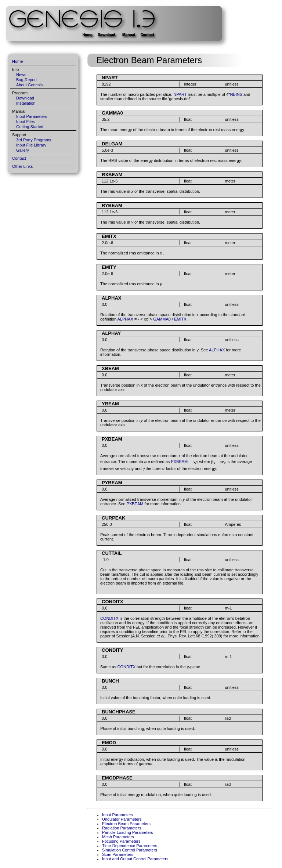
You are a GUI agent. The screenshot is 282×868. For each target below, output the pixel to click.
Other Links (22, 166)
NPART (110, 78)
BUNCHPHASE (119, 712)
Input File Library (31, 145)
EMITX (109, 236)
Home (17, 61)
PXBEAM (112, 439)
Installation (26, 103)
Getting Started (30, 127)
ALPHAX (111, 298)
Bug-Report (26, 80)
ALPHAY (111, 333)
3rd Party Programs (34, 140)
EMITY (109, 267)
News (21, 75)
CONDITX (113, 602)
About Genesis (29, 85)
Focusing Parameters (121, 841)
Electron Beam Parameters (126, 824)
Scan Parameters (118, 854)
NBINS (236, 94)
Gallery (23, 150)
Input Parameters (32, 116)
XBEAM (110, 368)
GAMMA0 (112, 113)
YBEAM (110, 404)
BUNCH (110, 681)
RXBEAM (112, 175)
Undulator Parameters (122, 819)
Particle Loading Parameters (128, 832)
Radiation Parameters (122, 828)
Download (25, 98)
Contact (19, 158)
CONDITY (113, 650)
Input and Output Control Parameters (135, 859)
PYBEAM (112, 483)
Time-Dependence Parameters (130, 846)
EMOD (109, 743)
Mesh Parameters (118, 837)
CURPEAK (113, 518)
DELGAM (112, 144)
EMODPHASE (117, 778)
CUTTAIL (112, 553)
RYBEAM (112, 205)
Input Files (26, 122)
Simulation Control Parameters (130, 850)
